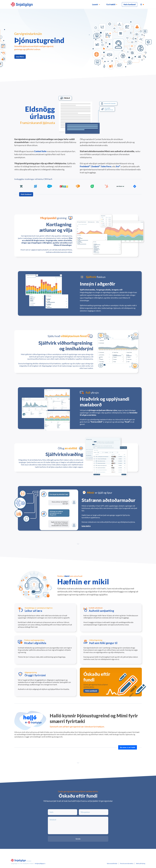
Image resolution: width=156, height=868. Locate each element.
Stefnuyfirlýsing (141, 863)
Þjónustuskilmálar (112, 863)
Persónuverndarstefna (127, 863)
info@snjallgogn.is (40, 863)
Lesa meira (86, 526)
